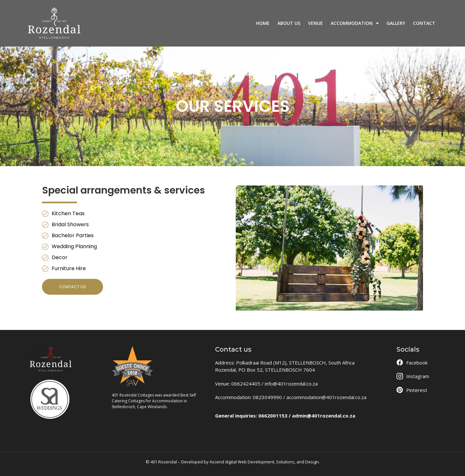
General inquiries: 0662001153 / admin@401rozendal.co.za (285, 416)
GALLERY (396, 23)
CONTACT (424, 23)
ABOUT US (289, 23)
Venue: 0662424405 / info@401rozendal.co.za (266, 384)
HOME (263, 23)
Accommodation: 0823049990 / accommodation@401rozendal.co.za (291, 397)
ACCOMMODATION (355, 23)
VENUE (315, 23)
